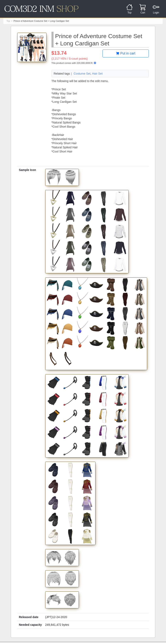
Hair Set (97, 74)
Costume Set (82, 74)
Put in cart (126, 53)
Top (8, 21)
